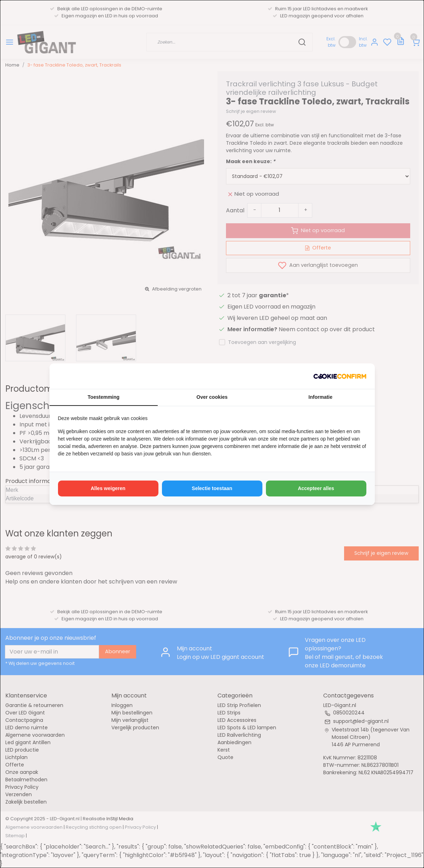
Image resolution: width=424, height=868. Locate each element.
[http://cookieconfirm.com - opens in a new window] (340, 376)
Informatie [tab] (320, 397)
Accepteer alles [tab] (316, 488)
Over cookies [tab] (212, 397)
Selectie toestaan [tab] (212, 488)
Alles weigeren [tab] (108, 488)
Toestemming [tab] (104, 397)
